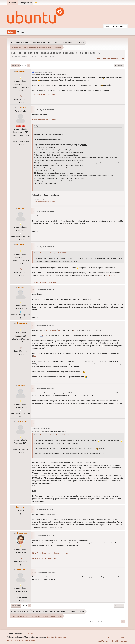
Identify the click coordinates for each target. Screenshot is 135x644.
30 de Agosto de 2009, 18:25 (46, 572)
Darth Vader (21, 570)
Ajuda (99, 641)
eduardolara (21, 71)
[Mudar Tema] (36, 3)
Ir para (91, 621)
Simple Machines (28, 640)
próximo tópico (118, 59)
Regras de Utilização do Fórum (44, 120)
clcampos (21, 107)
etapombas (21, 533)
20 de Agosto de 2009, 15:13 (41, 429)
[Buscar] (114, 26)
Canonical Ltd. (60, 637)
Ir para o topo (16, 606)
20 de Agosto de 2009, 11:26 (45, 388)
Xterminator (21, 421)
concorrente (110, 275)
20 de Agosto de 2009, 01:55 (45, 326)
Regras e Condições (109, 641)
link (59, 330)
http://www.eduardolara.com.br (45, 94)
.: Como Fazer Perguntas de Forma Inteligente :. (44, 202)
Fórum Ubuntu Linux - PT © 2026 (115, 638)
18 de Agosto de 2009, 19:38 (43, 72)
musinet (21, 209)
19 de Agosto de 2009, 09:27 (45, 289)
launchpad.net (51, 330)
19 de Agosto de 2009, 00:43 (45, 247)
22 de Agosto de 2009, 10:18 (45, 535)
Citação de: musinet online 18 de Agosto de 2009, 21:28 (51, 253)
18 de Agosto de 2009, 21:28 (45, 211)
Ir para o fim (15, 66)
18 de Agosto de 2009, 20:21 (45, 110)
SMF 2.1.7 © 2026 (14, 640)
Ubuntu (50, 637)
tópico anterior (103, 59)
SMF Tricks (30, 634)
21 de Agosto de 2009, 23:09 (45, 510)
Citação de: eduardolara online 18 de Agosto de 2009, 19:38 (52, 435)
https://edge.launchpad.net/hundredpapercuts (51, 553)
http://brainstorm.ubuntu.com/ (45, 558)
